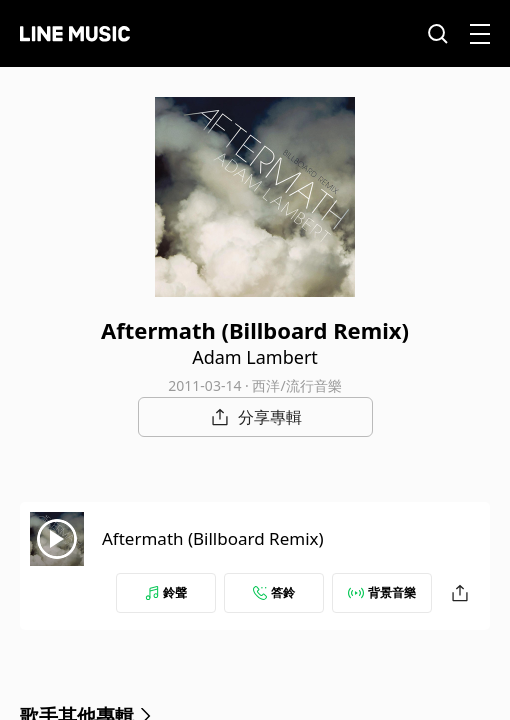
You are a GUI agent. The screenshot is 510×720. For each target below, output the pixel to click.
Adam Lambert (255, 357)
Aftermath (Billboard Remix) (213, 538)
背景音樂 (382, 592)
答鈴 (274, 592)
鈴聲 (166, 592)
